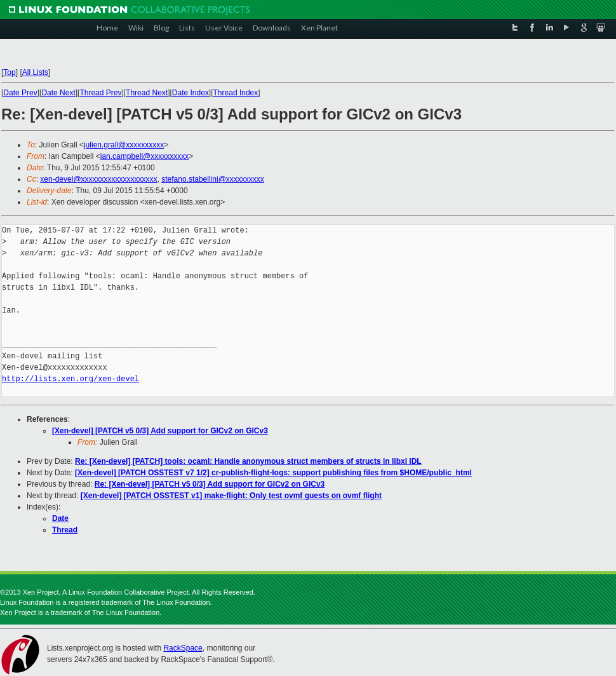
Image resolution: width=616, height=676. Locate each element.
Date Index (191, 93)
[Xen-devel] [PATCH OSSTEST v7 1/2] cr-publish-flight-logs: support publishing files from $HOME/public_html (273, 473)
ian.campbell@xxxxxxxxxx (145, 156)
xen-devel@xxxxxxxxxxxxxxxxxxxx (98, 179)
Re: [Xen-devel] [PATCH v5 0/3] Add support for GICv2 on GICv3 (210, 484)
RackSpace (183, 648)
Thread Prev (100, 93)
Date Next (58, 93)
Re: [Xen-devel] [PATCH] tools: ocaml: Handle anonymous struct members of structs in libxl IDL (248, 461)
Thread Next (147, 93)
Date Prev (20, 93)
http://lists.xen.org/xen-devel (70, 379)
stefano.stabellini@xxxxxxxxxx (213, 179)
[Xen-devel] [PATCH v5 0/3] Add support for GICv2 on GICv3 (160, 431)
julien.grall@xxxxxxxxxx (124, 145)
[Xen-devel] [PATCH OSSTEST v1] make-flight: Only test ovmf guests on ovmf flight (231, 496)
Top (9, 72)
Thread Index (236, 93)
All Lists (35, 72)
